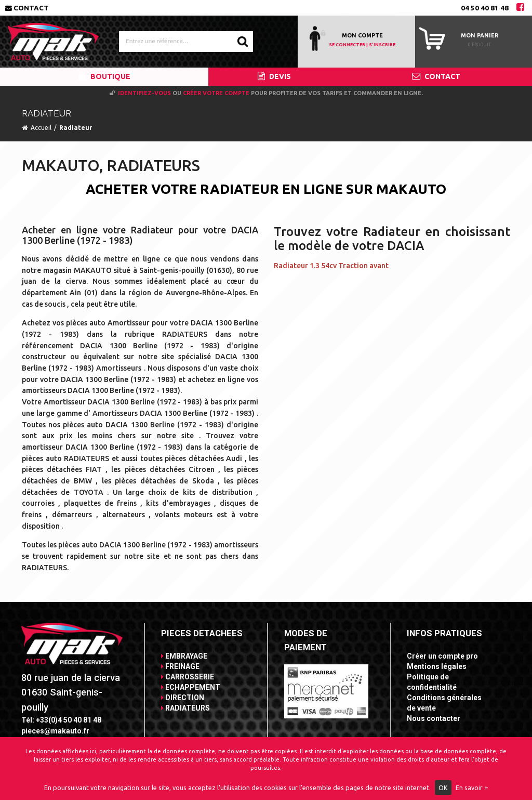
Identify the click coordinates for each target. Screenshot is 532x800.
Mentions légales (437, 666)
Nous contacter (434, 718)
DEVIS (274, 76)
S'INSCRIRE (382, 45)
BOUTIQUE (104, 76)
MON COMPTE (362, 35)
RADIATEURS (185, 708)
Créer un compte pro (442, 656)
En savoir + (472, 788)
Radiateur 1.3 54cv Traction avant (331, 266)
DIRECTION (183, 698)
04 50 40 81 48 (485, 8)
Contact (27, 8)
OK (443, 788)
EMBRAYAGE (184, 656)
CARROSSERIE (188, 677)
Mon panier (480, 35)
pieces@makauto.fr (55, 731)
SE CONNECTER (347, 45)
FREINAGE (180, 666)
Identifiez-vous (144, 93)
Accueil (41, 128)
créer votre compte (216, 93)
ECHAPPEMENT (191, 687)
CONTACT (436, 76)
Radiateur (76, 128)
